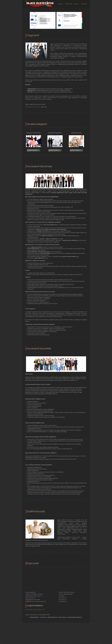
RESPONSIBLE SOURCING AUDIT (33, 107)
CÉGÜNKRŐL (60, 4)
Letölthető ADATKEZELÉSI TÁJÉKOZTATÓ (35, 610)
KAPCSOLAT (76, 4)
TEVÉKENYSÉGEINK (68, 4)
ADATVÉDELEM (84, 4)
